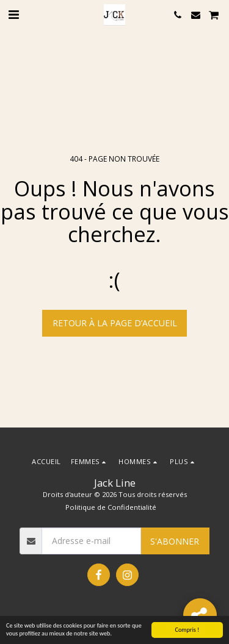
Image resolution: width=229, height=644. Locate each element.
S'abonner (175, 541)
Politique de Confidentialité (111, 507)
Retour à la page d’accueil (115, 323)
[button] (13, 14)
